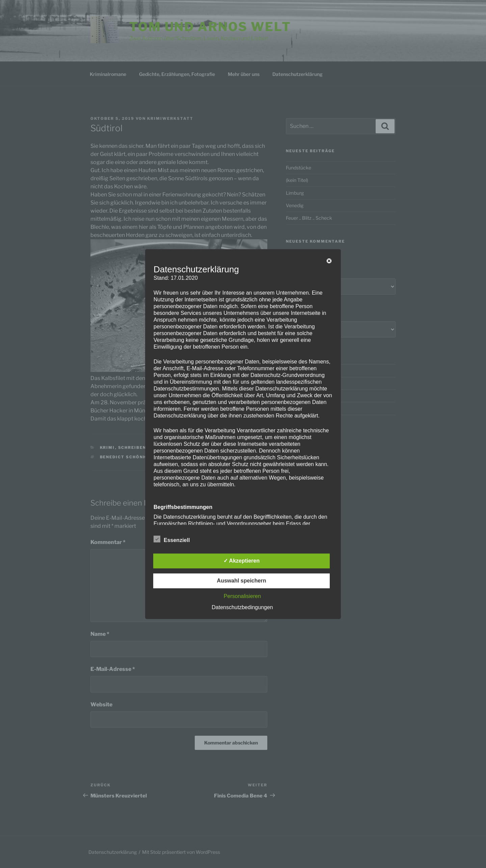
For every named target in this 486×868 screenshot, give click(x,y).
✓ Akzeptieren (242, 561)
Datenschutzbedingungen (242, 607)
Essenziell (172, 539)
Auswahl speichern (242, 581)
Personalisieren (242, 596)
